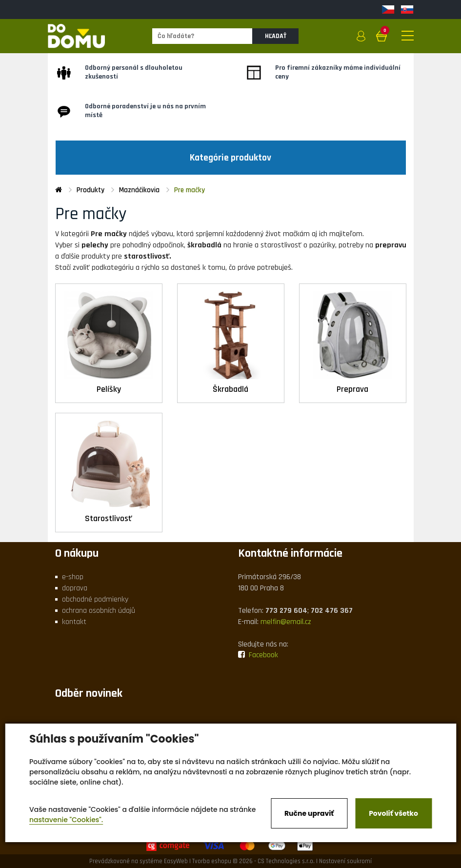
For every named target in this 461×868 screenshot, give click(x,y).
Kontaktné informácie (290, 553)
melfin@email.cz (286, 622)
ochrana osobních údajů (99, 611)
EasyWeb (176, 861)
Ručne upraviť (309, 813)
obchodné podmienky (95, 599)
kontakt (74, 622)
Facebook (258, 655)
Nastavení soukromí (345, 861)
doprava (75, 588)
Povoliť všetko (393, 813)
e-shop (73, 577)
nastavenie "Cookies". (66, 820)
